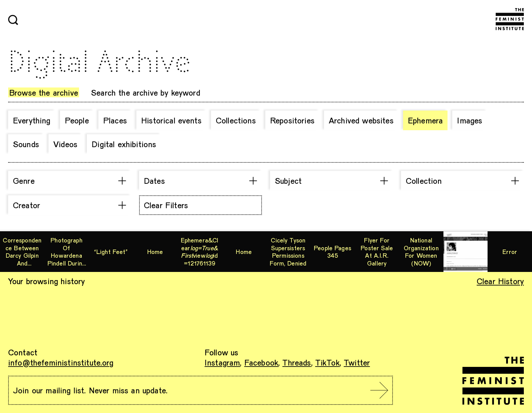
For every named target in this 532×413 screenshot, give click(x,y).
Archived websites (361, 120)
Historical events (171, 120)
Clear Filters (166, 205)
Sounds (26, 144)
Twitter (357, 362)
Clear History (500, 281)
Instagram (222, 362)
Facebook (261, 362)
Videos (65, 144)
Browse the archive (44, 92)
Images (470, 120)
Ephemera (425, 120)
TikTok (327, 362)
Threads (297, 362)
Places (115, 120)
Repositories (292, 120)
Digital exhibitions (124, 144)
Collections (236, 120)
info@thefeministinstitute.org (61, 362)
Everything (32, 120)
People (77, 120)
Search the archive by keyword (146, 92)
